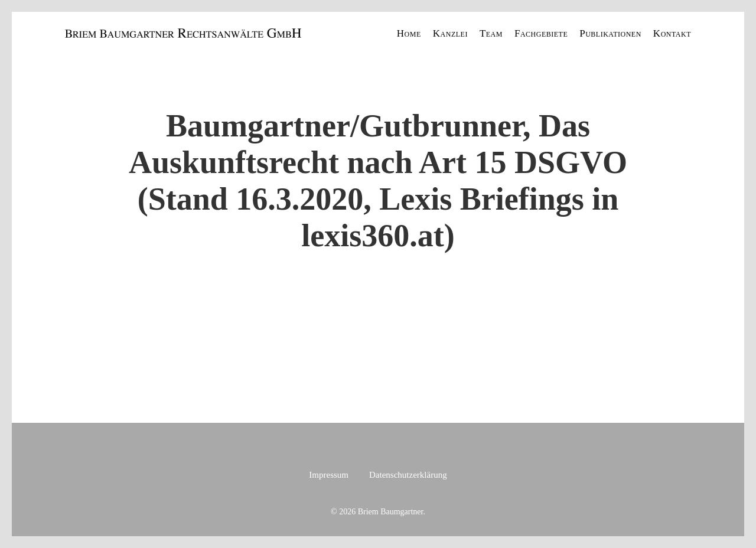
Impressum (329, 475)
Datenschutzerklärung (408, 475)
